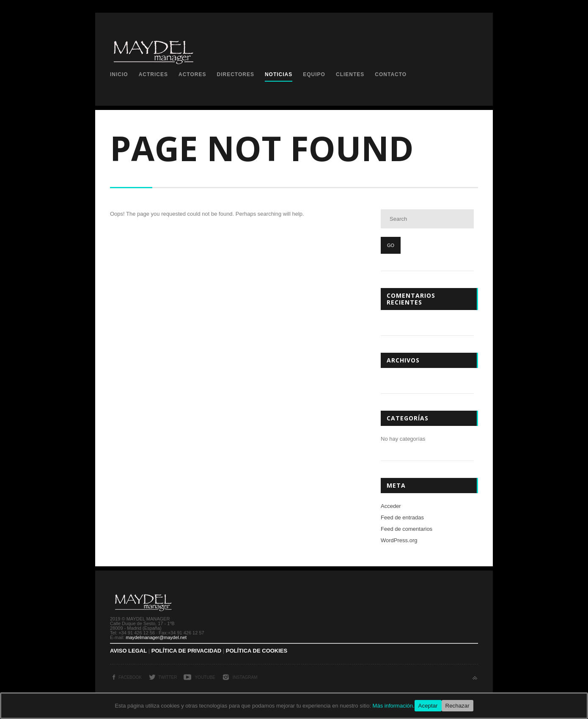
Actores (192, 74)
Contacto (391, 74)
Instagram (245, 677)
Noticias (279, 74)
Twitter (168, 677)
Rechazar (457, 706)
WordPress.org (399, 540)
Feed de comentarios (407, 529)
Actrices (153, 74)
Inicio (119, 74)
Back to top (475, 678)
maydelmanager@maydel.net (156, 637)
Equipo (314, 74)
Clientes (350, 74)
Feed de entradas (402, 517)
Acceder (391, 506)
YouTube (205, 677)
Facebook (130, 677)
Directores (235, 74)
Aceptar (428, 706)
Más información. (394, 706)
